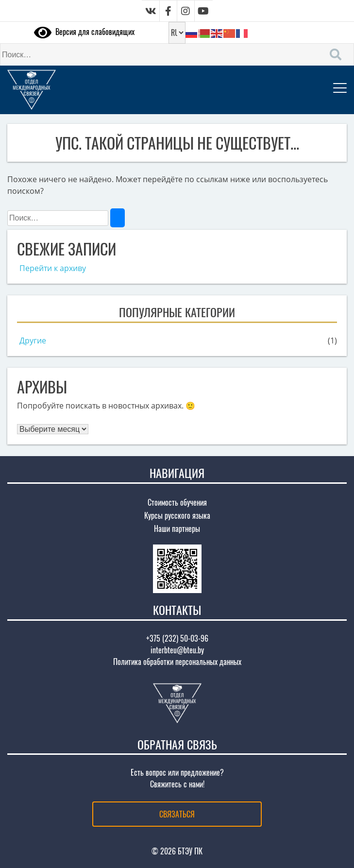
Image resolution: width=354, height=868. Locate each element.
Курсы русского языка (177, 515)
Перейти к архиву (53, 268)
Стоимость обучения (177, 502)
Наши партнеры (177, 528)
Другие (33, 340)
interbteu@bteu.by (177, 650)
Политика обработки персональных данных (177, 662)
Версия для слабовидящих (84, 32)
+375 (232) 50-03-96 (177, 638)
